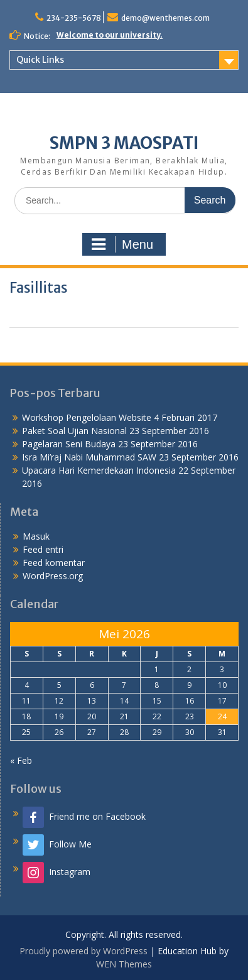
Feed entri (43, 549)
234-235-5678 (74, 18)
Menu (122, 244)
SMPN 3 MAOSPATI (124, 143)
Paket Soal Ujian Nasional (74, 431)
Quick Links (40, 60)
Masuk (36, 536)
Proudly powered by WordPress (84, 951)
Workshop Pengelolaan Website (87, 417)
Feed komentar (54, 563)
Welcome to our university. (110, 35)
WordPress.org (53, 576)
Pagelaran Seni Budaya (69, 444)
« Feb (21, 760)
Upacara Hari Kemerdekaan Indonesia (99, 470)
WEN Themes (124, 964)
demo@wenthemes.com (165, 18)
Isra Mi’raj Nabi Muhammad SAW (89, 457)
